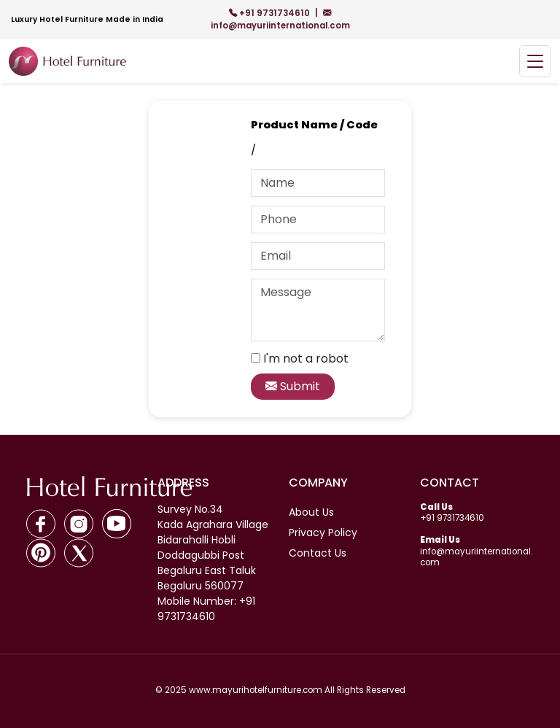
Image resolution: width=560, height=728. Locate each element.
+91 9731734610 (271, 13)
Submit (293, 386)
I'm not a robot (306, 359)
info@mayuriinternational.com (280, 19)
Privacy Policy (323, 533)
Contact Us (318, 553)
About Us (311, 512)
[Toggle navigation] (535, 62)
